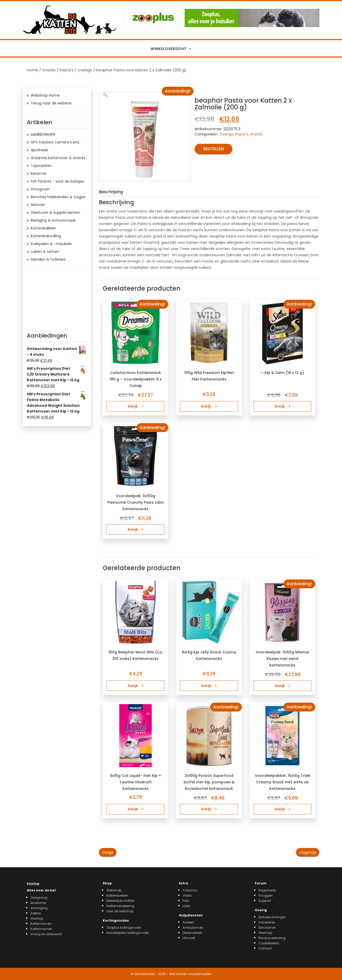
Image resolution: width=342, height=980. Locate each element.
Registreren (267, 890)
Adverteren (267, 922)
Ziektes (36, 913)
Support (265, 901)
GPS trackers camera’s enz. (55, 142)
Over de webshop (120, 911)
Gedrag (37, 918)
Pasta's (67, 70)
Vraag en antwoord (46, 934)
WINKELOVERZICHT (169, 49)
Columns (190, 890)
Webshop (114, 890)
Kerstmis (38, 173)
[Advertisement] (57, 298)
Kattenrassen (41, 924)
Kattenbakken (43, 228)
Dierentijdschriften (121, 901)
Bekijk (136, 406)
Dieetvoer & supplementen (55, 213)
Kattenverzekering (120, 906)
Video (187, 895)
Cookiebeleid (269, 943)
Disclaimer (267, 928)
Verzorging (39, 908)
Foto (186, 901)
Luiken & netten (45, 252)
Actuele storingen (272, 917)
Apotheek (39, 150)
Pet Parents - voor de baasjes (57, 181)
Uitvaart (189, 938)
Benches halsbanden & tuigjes (58, 197)
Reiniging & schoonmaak (53, 220)
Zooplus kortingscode (124, 928)
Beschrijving (111, 192)
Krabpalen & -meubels (51, 244)
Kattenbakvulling (46, 236)
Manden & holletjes (48, 259)
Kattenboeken (117, 895)
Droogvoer (40, 189)
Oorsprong (39, 898)
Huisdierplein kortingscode (127, 933)
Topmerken (41, 166)
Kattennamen (41, 929)
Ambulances (193, 928)
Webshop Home (45, 95)
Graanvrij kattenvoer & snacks (58, 158)
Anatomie (38, 903)
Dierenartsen (192, 933)
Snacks (49, 70)
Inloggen (266, 895)
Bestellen (214, 149)
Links (186, 906)
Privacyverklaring (272, 938)
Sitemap (265, 933)
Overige (85, 70)
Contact (265, 948)
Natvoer (38, 205)
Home (33, 70)
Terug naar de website (51, 103)
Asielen (188, 922)
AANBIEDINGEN (43, 134)
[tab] (209, 193)
